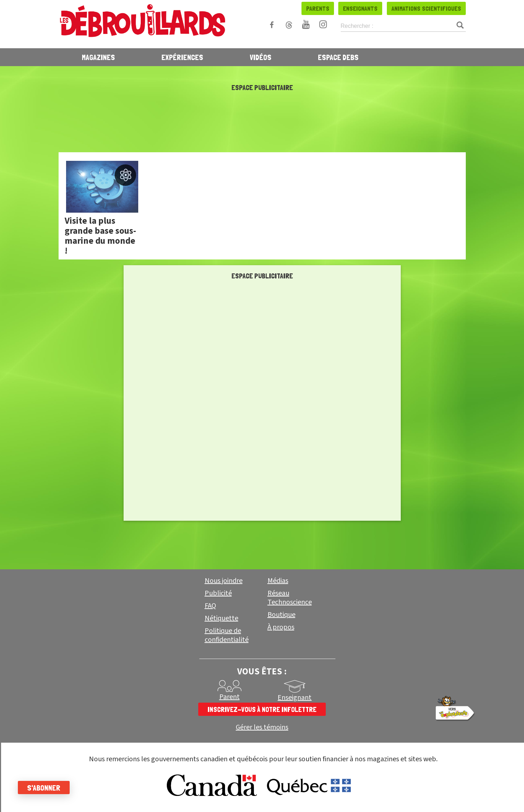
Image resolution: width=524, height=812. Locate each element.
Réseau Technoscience (290, 598)
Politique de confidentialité (227, 635)
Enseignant (295, 698)
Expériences (182, 57)
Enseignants (360, 8)
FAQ (210, 606)
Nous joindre (224, 581)
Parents (318, 8)
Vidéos (261, 57)
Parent (229, 697)
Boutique (281, 615)
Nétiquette (221, 618)
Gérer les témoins (262, 727)
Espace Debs (338, 57)
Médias (278, 581)
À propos (281, 627)
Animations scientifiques (426, 8)
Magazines (98, 57)
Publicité (218, 593)
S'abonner (44, 788)
